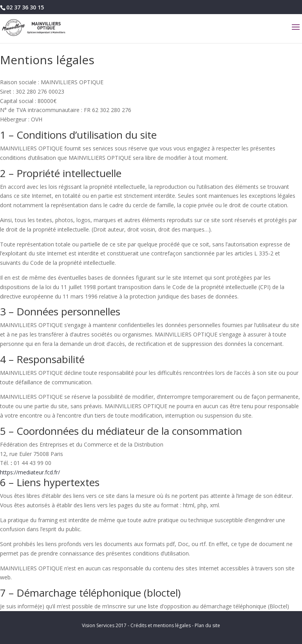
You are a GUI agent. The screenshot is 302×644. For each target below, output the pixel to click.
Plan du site (207, 625)
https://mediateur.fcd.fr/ (30, 472)
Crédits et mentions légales (161, 625)
